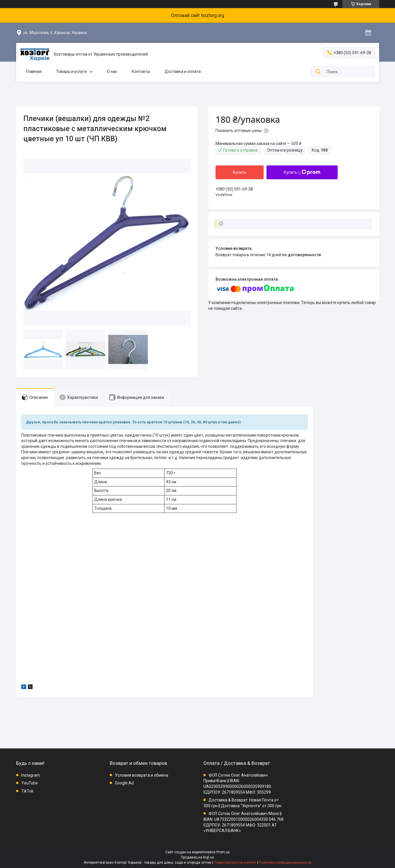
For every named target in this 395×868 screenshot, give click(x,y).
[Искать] (318, 72)
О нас (112, 71)
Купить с (302, 172)
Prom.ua (223, 852)
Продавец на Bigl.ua (197, 857)
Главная (34, 71)
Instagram (31, 775)
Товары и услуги (71, 71)
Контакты (141, 71)
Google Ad (124, 783)
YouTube (30, 783)
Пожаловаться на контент (235, 863)
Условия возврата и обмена (142, 775)
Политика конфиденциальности (285, 863)
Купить (240, 172)
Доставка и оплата (183, 71)
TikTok (27, 791)
